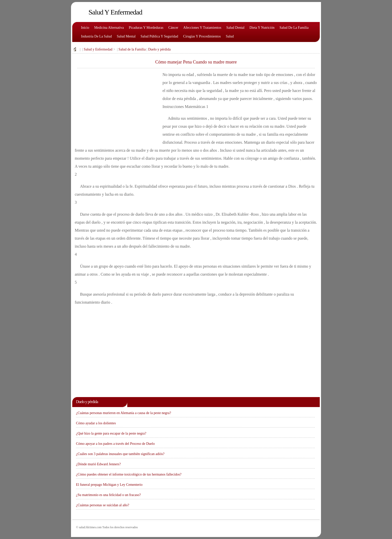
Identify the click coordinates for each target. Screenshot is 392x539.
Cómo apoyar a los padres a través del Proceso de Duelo (115, 444)
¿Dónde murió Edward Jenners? (98, 464)
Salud (230, 36)
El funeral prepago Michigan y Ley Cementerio (109, 485)
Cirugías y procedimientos (202, 36)
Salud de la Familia (132, 49)
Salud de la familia (294, 28)
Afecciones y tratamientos (202, 28)
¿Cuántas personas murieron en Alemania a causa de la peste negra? (123, 413)
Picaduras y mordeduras (146, 28)
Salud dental (235, 28)
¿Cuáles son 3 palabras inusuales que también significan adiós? (120, 454)
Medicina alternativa (109, 28)
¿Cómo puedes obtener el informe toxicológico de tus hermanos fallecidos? (129, 474)
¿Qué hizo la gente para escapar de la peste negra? (111, 433)
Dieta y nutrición (262, 28)
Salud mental (126, 36)
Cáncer (173, 28)
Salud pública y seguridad (159, 36)
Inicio (85, 28)
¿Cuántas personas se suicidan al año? (103, 505)
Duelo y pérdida (159, 49)
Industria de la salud (96, 36)
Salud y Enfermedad (98, 49)
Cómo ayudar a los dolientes (96, 423)
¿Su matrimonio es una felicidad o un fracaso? (108, 495)
